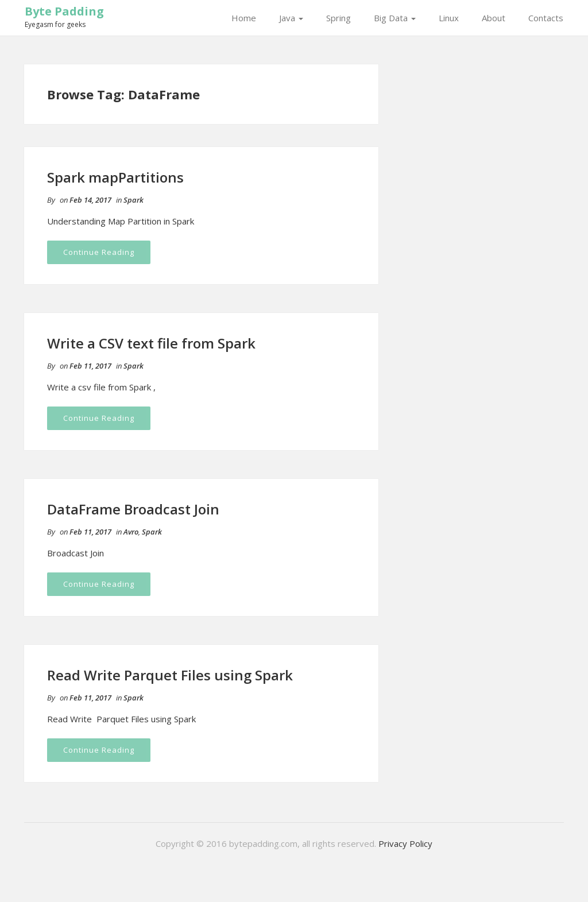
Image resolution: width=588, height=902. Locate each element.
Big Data (395, 18)
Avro (131, 532)
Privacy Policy (405, 843)
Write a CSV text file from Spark (151, 343)
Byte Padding (64, 11)
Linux (449, 18)
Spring (339, 18)
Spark (134, 200)
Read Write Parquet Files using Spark (170, 675)
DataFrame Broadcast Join (133, 509)
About (494, 18)
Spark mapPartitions (115, 177)
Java (291, 18)
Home (244, 18)
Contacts (546, 18)
